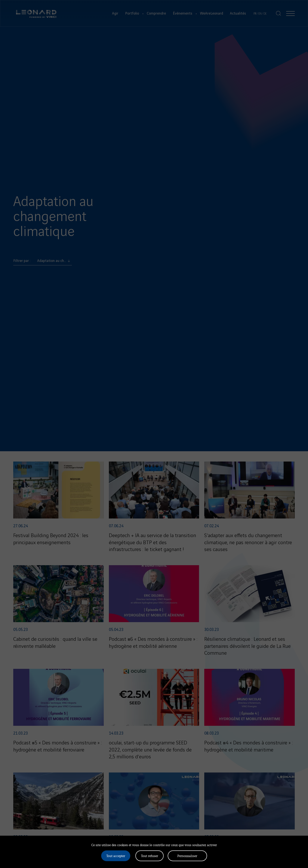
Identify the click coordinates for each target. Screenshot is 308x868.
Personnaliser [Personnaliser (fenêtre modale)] (187, 856)
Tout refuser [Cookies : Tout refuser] (150, 856)
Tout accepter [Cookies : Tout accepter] (116, 856)
